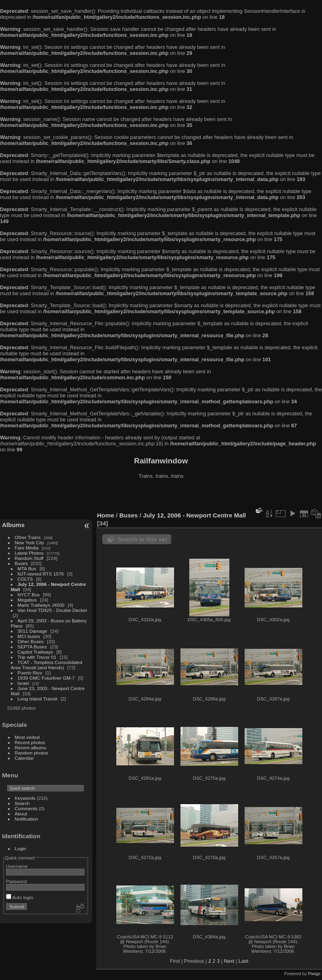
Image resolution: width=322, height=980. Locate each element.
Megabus (27, 600)
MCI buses (29, 636)
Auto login (20, 897)
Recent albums (30, 748)
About (21, 814)
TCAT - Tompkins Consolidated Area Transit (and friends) (47, 665)
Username (17, 866)
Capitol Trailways (35, 652)
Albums (13, 525)
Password (16, 881)
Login (21, 848)
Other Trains (28, 537)
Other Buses (31, 641)
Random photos (31, 753)
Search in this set (142, 539)
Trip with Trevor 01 (37, 657)
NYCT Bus (29, 595)
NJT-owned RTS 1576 (41, 574)
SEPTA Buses (32, 647)
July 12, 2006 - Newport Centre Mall (194, 515)
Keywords (25, 798)
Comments (26, 808)
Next (229, 961)
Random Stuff (29, 558)
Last (243, 961)
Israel (23, 683)
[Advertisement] (161, 496)
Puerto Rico (30, 673)
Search (22, 803)
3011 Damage (32, 631)
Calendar (24, 758)
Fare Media (27, 548)
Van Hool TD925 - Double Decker (53, 610)
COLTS (25, 579)
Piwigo (314, 974)
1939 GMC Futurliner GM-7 (46, 678)
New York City (29, 542)
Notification (26, 819)
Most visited (27, 737)
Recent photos (30, 742)
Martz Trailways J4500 (41, 605)
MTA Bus (27, 568)
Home (106, 515)
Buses (21, 563)
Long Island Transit (37, 699)
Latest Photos (29, 553)
